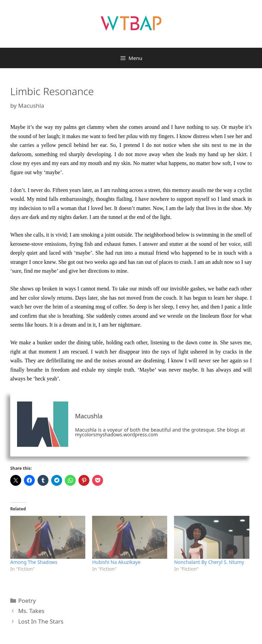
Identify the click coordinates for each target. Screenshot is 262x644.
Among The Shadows (34, 562)
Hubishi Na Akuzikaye (116, 562)
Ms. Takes (31, 611)
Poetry (27, 601)
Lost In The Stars (41, 621)
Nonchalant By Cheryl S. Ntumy (209, 562)
